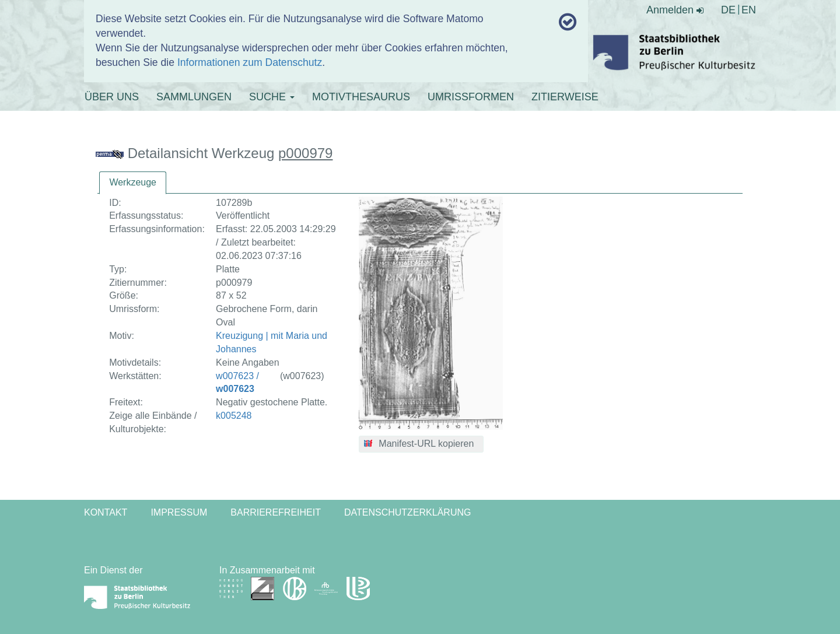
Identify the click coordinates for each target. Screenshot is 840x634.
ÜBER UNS (112, 97)
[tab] (133, 183)
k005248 (234, 416)
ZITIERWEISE (565, 97)
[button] (421, 444)
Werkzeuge (133, 182)
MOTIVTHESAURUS (361, 97)
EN (749, 10)
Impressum (179, 512)
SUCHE (272, 97)
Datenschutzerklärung (408, 512)
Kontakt (106, 512)
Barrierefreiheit (276, 512)
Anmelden (675, 10)
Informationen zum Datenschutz (250, 62)
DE (728, 10)
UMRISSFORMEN (471, 97)
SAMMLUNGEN (194, 97)
